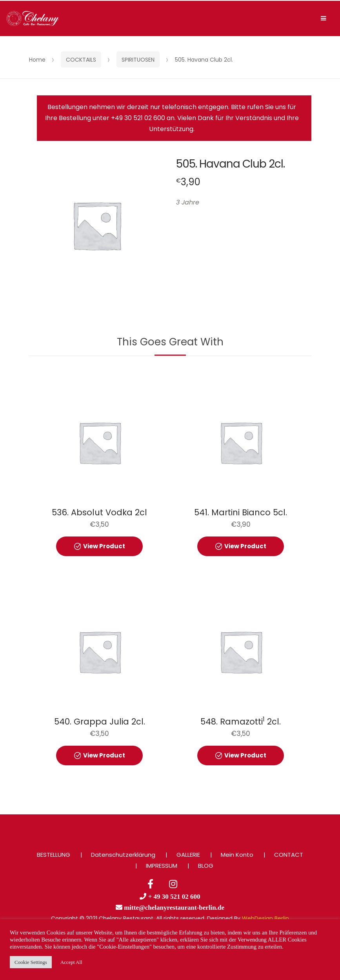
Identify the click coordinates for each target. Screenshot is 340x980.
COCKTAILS (81, 60)
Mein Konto (237, 855)
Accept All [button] (71, 962)
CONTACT (289, 855)
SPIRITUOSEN (138, 60)
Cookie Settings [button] (31, 962)
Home (37, 60)
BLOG (206, 866)
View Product (104, 546)
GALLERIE (188, 855)
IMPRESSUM (162, 866)
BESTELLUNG (54, 855)
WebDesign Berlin (265, 918)
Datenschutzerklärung (123, 855)
